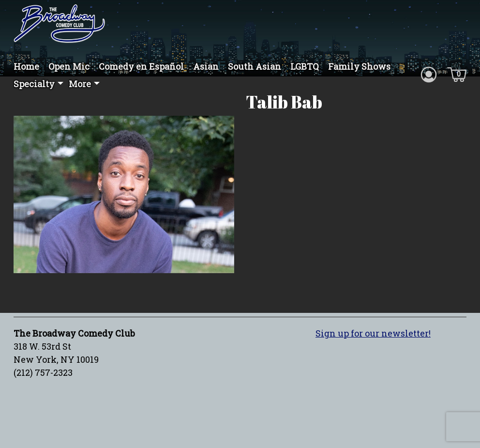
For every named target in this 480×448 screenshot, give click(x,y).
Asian (206, 66)
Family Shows (359, 66)
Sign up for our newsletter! (373, 337)
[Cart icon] (457, 74)
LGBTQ (305, 66)
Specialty (34, 84)
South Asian (255, 66)
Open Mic (69, 66)
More (80, 84)
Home (26, 66)
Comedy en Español (141, 66)
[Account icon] (429, 74)
